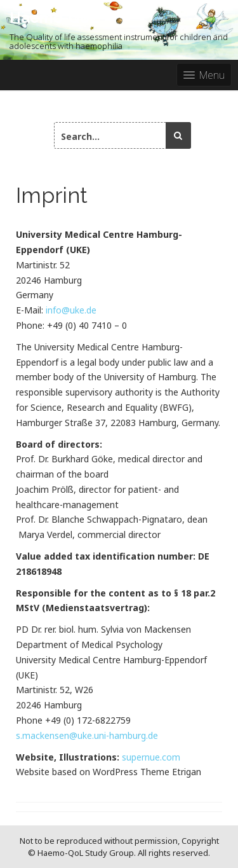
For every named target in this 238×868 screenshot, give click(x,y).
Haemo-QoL (54, 17)
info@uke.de (71, 310)
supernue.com (151, 757)
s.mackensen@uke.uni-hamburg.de (87, 735)
